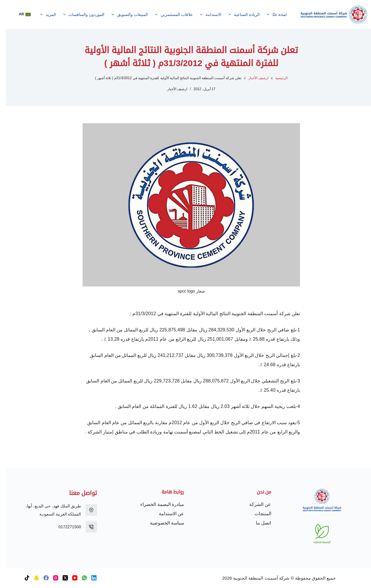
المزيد (41, 14)
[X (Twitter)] (59, 578)
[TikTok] (21, 578)
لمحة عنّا (270, 14)
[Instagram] (50, 578)
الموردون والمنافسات (77, 14)
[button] (19, 14)
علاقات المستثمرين (167, 14)
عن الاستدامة (166, 514)
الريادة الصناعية (237, 14)
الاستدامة (204, 14)
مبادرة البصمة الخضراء (156, 504)
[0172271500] (86, 527)
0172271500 (64, 527)
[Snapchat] (31, 578)
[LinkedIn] (88, 578)
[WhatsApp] (79, 578)
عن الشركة (254, 504)
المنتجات (257, 514)
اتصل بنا (258, 523)
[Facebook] (40, 578)
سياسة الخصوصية (161, 523)
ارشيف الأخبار (171, 89)
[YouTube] (69, 578)
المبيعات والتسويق (123, 14)
